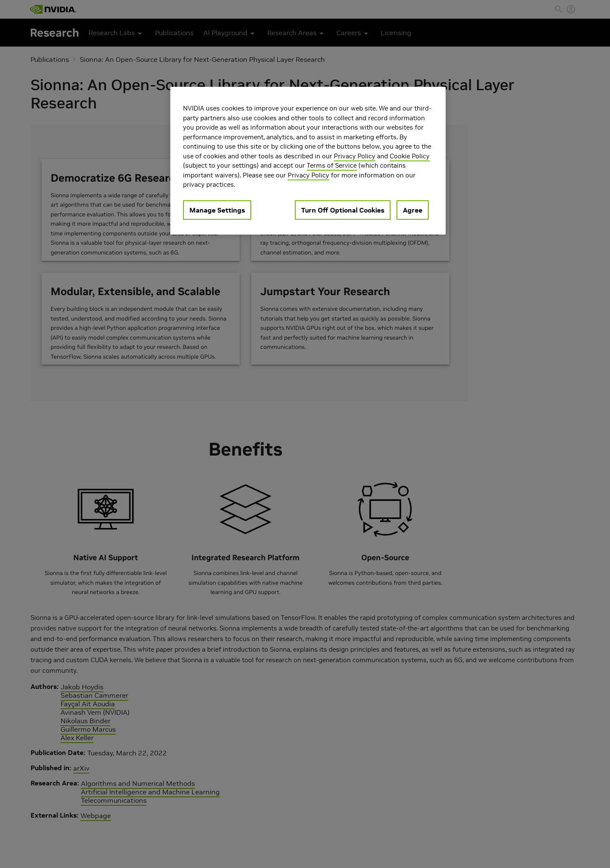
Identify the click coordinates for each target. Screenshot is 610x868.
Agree (413, 210)
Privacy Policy (355, 156)
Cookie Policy (410, 156)
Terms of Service (332, 165)
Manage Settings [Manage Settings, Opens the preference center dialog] (217, 210)
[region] (308, 161)
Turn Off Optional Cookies (343, 210)
